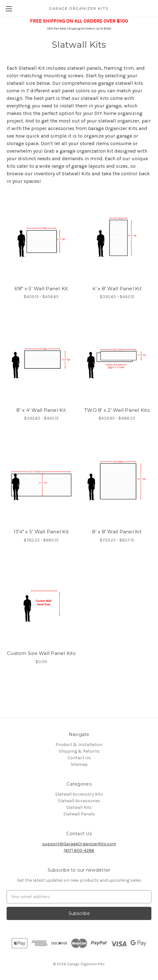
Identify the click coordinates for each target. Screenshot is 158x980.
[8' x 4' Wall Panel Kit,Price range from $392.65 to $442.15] (41, 358)
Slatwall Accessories (79, 801)
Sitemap (79, 764)
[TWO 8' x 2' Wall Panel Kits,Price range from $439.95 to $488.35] (117, 358)
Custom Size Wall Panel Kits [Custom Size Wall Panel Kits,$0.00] (41, 653)
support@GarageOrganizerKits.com (79, 844)
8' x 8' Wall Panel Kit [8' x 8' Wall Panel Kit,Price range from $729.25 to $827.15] (117, 532)
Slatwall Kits (79, 807)
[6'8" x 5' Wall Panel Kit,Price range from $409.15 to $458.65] (41, 237)
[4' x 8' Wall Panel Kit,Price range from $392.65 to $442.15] (117, 237)
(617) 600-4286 (79, 850)
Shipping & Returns (79, 751)
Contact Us (79, 758)
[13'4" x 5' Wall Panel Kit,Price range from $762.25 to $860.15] (41, 480)
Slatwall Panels (79, 814)
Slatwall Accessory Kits (79, 794)
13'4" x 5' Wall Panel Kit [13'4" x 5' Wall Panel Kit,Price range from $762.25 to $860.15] (41, 532)
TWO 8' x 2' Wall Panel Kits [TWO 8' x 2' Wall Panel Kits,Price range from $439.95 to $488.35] (117, 410)
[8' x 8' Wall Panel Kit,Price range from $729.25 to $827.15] (117, 480)
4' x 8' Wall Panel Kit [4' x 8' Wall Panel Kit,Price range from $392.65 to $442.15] (117, 289)
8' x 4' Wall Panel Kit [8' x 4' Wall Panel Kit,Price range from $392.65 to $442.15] (41, 410)
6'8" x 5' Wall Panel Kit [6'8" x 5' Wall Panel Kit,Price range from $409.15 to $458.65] (41, 289)
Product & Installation (79, 745)
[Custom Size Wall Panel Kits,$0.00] (41, 602)
